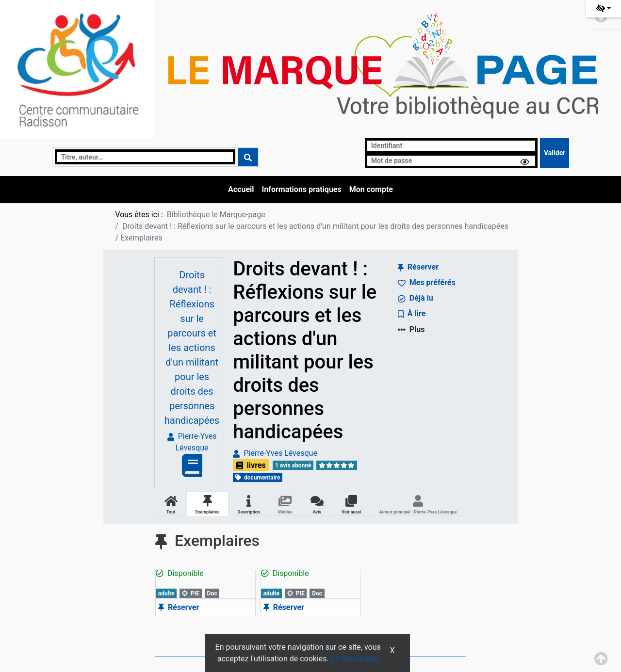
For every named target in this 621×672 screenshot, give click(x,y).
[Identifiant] (451, 146)
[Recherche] (145, 157)
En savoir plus (355, 659)
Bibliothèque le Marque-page (216, 215)
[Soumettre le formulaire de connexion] (555, 153)
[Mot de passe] (451, 161)
